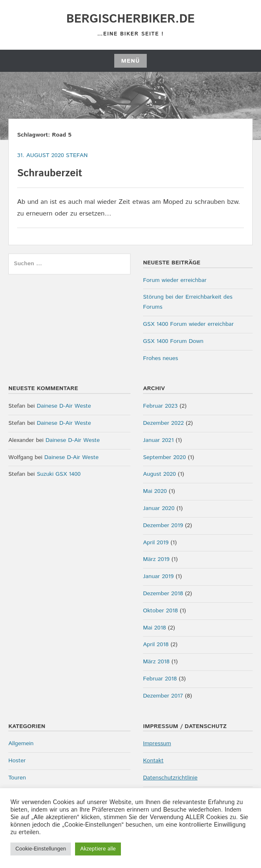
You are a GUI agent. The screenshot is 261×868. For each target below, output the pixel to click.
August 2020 (159, 474)
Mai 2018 (154, 628)
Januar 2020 (159, 508)
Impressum (157, 744)
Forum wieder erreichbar (175, 280)
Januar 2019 (158, 576)
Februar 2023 (160, 406)
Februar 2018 (160, 679)
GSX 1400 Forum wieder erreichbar (188, 324)
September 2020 (164, 457)
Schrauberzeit (50, 173)
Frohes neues (161, 358)
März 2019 (156, 559)
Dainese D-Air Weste (64, 406)
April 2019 (156, 543)
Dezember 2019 (163, 525)
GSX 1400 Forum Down (173, 341)
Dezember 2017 (163, 696)
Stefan (77, 155)
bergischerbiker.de (130, 19)
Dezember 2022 (163, 423)
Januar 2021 (158, 440)
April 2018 (156, 645)
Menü (130, 61)
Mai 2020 (155, 491)
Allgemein (21, 744)
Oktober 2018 (160, 611)
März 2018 (156, 662)
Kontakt (153, 761)
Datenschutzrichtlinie (170, 778)
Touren (17, 778)
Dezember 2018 (163, 594)
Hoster (17, 761)
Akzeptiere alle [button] (98, 849)
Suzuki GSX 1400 (59, 474)
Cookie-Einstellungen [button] (41, 849)
